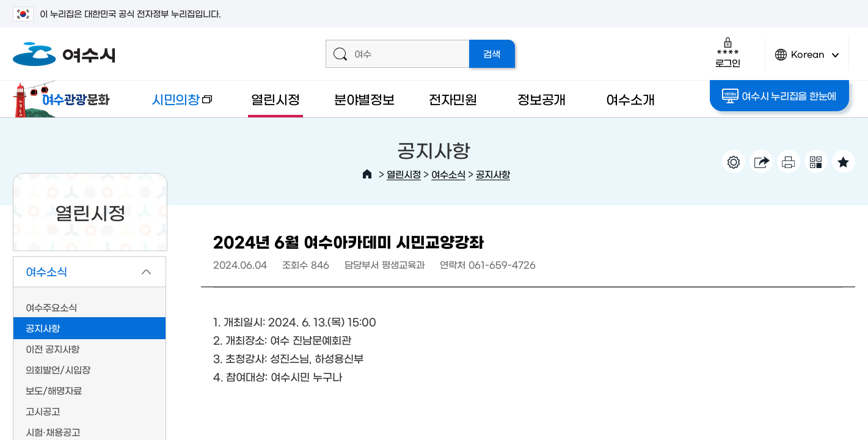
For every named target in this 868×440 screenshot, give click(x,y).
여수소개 (630, 99)
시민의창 (172, 105)
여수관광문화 (65, 99)
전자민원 (453, 99)
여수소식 (448, 174)
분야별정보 (364, 99)
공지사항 (493, 174)
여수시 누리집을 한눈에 (779, 96)
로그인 (728, 52)
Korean (807, 60)
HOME (367, 174)
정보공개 (542, 99)
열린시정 (275, 99)
